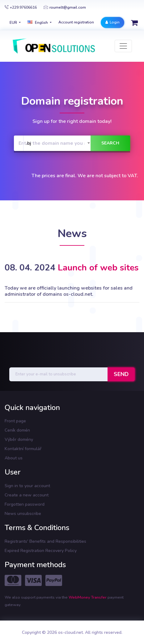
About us (14, 458)
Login (112, 22)
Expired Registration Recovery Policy (41, 551)
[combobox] (58, 143)
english (38, 23)
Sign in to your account (27, 486)
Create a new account (27, 495)
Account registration (76, 22)
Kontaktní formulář (23, 449)
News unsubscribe (23, 514)
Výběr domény (19, 439)
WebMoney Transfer (88, 597)
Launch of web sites (98, 268)
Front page (15, 421)
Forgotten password (25, 504)
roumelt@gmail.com (65, 7)
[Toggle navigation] (123, 46)
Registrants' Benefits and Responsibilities (45, 541)
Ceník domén (17, 430)
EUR (14, 23)
